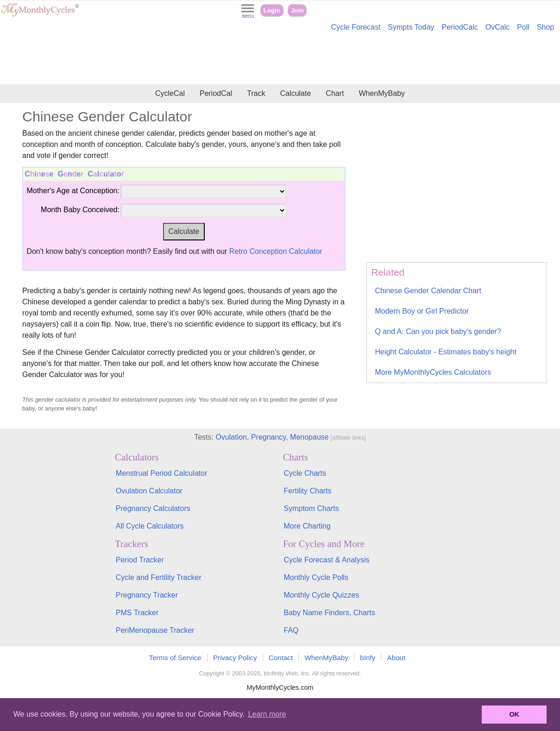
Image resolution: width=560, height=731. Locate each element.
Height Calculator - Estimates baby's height (445, 352)
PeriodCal (216, 93)
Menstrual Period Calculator (161, 473)
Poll (523, 27)
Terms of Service (175, 658)
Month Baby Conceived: (80, 210)
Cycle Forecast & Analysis (326, 560)
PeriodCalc (460, 27)
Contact (281, 658)
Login (272, 10)
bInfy (368, 658)
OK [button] (514, 714)
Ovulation (231, 437)
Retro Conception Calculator (276, 251)
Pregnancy (268, 437)
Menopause (309, 437)
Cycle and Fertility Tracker (159, 577)
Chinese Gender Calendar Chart (428, 291)
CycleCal (170, 93)
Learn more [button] (267, 714)
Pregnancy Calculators (153, 508)
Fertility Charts (307, 491)
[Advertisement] (280, 59)
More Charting (307, 526)
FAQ (291, 630)
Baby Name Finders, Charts (329, 613)
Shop (545, 27)
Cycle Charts (305, 473)
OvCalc (497, 27)
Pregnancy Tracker (147, 595)
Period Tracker (140, 560)
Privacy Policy (235, 658)
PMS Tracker (137, 613)
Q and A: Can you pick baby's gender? (438, 331)
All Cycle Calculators (150, 526)
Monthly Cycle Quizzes (321, 595)
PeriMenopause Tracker (155, 630)
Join (297, 10)
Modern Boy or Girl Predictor (422, 311)
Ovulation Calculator (149, 491)
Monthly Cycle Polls (316, 577)
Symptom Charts (311, 508)
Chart (335, 93)
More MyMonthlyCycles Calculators (433, 372)
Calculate (296, 93)
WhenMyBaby (382, 93)
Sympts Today (411, 27)
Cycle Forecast (356, 27)
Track (256, 93)
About (396, 658)
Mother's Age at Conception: (73, 191)
